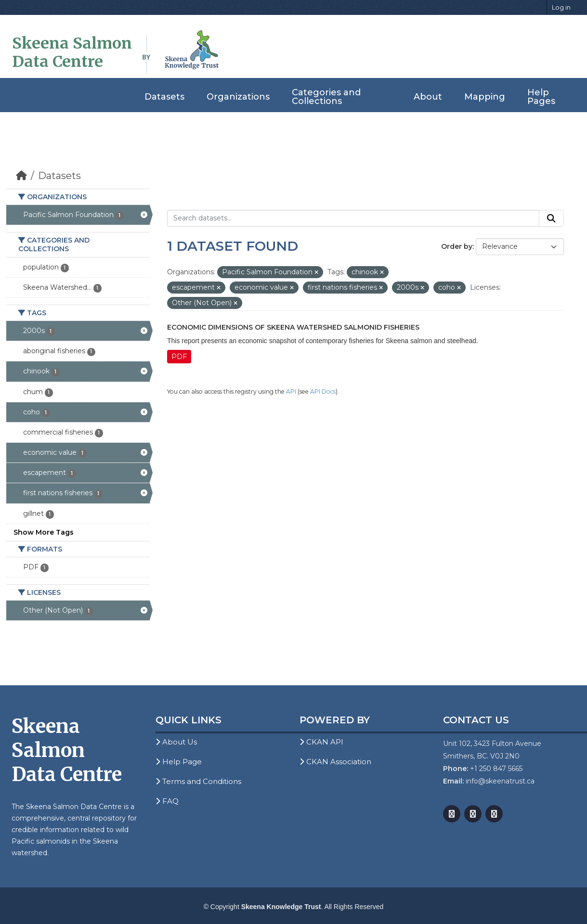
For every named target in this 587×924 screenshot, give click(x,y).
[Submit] (551, 218)
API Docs (323, 391)
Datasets (164, 97)
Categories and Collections (326, 97)
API (291, 391)
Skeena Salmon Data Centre (72, 52)
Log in (561, 7)
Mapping (485, 97)
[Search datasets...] (353, 218)
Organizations (238, 97)
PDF (179, 357)
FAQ (167, 801)
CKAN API (321, 742)
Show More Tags (44, 532)
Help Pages (541, 97)
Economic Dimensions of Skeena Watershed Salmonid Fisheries (293, 327)
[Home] (21, 176)
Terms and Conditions (198, 781)
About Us (176, 742)
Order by (457, 246)
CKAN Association (335, 762)
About (428, 97)
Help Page (179, 762)
